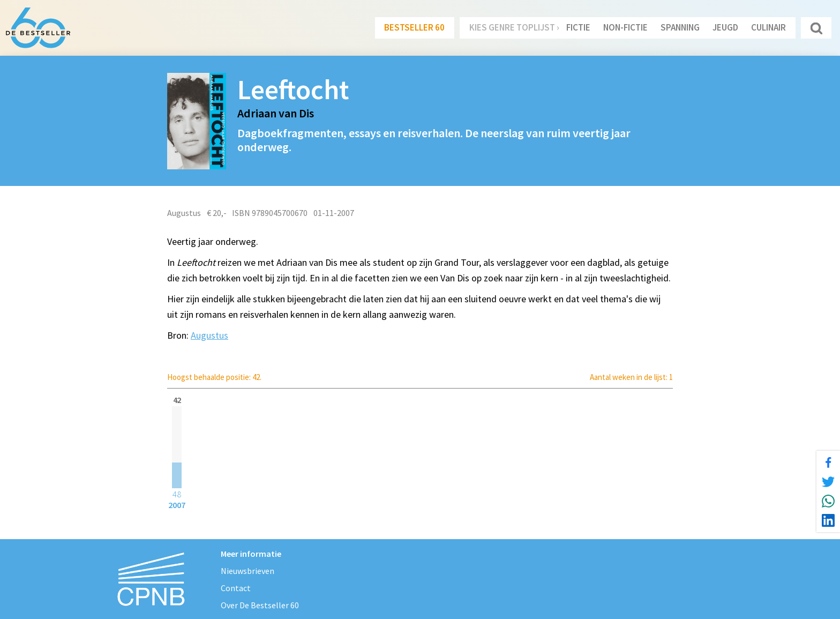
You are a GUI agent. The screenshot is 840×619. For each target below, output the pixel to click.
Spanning (680, 27)
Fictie (578, 27)
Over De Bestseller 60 (260, 605)
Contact (236, 588)
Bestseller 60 (414, 27)
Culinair (768, 27)
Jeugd (725, 27)
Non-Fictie (625, 27)
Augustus (209, 335)
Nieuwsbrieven (247, 571)
